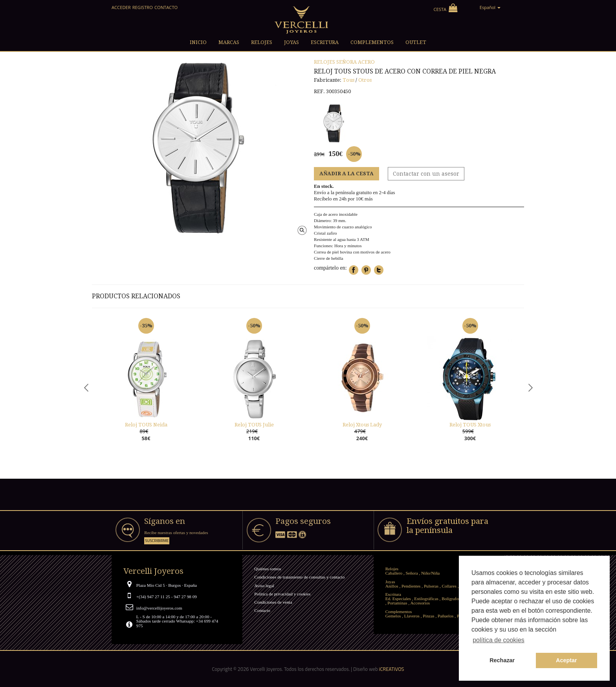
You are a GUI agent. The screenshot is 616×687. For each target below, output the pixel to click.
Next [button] (530, 387)
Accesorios (420, 603)
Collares (449, 586)
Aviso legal (264, 586)
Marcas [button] (229, 42)
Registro (143, 7)
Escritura (393, 594)
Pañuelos (445, 616)
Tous (348, 80)
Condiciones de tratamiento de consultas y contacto (299, 577)
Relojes (324, 62)
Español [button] (490, 7)
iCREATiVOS (392, 669)
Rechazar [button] (502, 660)
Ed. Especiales (398, 599)
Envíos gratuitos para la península (447, 526)
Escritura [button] (325, 42)
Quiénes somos (268, 569)
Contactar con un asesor (426, 174)
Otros (365, 80)
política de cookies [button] (499, 640)
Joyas (390, 582)
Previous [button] (86, 387)
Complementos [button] (372, 42)
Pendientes (411, 586)
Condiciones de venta (273, 602)
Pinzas (428, 616)
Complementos (399, 612)
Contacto (166, 7)
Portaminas (397, 603)
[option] (146, 388)
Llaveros (412, 616)
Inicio (198, 42)
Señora (346, 62)
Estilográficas (426, 599)
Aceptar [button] (566, 660)
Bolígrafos (451, 599)
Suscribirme (157, 541)
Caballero (394, 573)
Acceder (121, 7)
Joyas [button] (291, 42)
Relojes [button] (262, 42)
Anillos (392, 586)
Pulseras (431, 586)
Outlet (416, 42)
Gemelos (393, 616)
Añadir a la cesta (346, 174)
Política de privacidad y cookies (282, 594)
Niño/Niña (430, 573)
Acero (366, 62)
